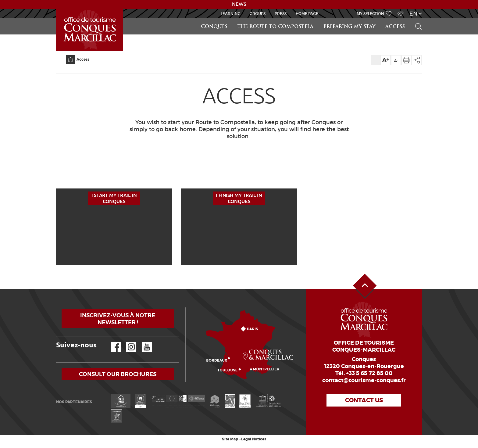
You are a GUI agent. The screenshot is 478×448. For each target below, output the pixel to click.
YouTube (143, 342)
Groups (258, 14)
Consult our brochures (118, 374)
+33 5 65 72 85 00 (369, 373)
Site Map (230, 439)
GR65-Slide (57, 9)
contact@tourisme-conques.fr (364, 380)
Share (417, 60)
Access (395, 27)
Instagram (127, 342)
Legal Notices (254, 439)
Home (66, 55)
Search (416, 18)
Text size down (396, 60)
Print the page (406, 60)
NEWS (239, 4)
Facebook (112, 342)
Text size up (386, 60)
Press (281, 14)
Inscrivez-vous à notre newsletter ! (118, 319)
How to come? (187, 308)
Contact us (364, 400)
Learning (231, 14)
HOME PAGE (307, 14)
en (413, 14)
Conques (214, 27)
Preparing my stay (349, 27)
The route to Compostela (275, 27)
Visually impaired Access (400, 10)
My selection (370, 14)
